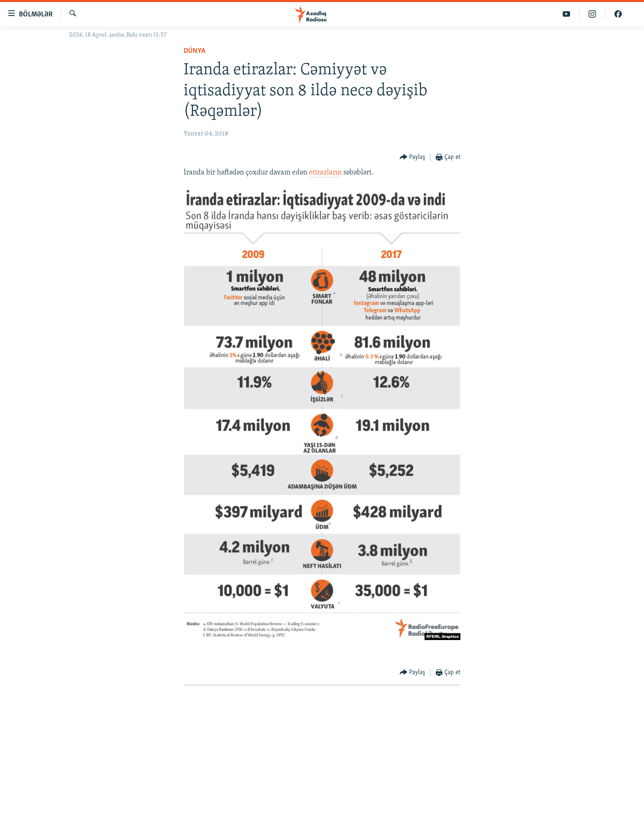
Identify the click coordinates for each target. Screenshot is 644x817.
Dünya (194, 51)
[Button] (413, 157)
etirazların (325, 173)
